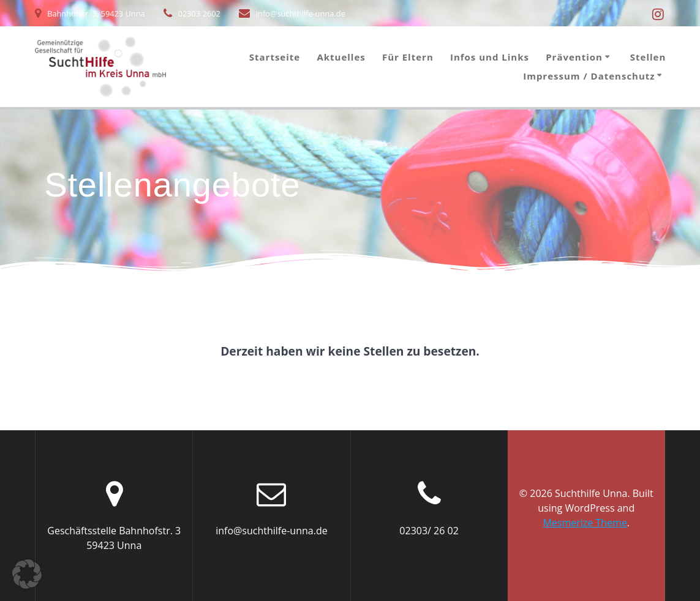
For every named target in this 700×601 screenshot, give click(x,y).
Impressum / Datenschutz (589, 76)
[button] (27, 574)
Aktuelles (341, 57)
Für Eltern (408, 57)
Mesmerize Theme (585, 523)
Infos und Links (490, 57)
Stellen (648, 57)
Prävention (574, 57)
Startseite (275, 57)
